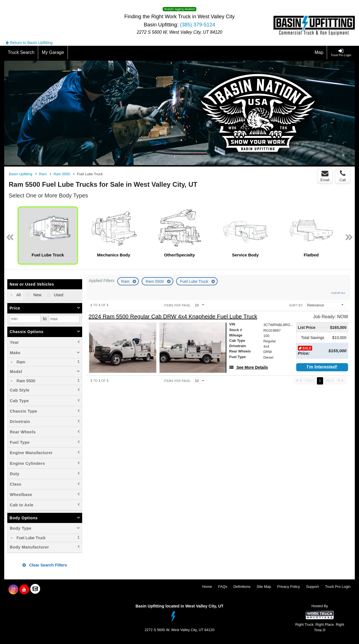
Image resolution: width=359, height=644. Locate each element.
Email (325, 176)
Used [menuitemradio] (58, 295)
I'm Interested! (322, 367)
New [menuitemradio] (37, 295)
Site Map (264, 587)
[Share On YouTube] (24, 590)
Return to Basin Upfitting (29, 43)
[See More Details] (248, 367)
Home (207, 587)
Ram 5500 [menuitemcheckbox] (25, 381)
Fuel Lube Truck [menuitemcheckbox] (30, 538)
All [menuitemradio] (18, 295)
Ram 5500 (155, 281)
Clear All (338, 293)
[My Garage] (53, 53)
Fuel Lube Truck (195, 281)
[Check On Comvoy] (35, 590)
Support (312, 587)
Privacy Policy (288, 587)
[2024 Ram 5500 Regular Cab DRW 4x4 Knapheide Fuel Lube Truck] (173, 317)
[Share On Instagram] (13, 590)
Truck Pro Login (338, 587)
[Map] (319, 53)
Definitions (242, 587)
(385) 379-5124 (198, 25)
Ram (126, 281)
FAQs (223, 587)
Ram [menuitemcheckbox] (20, 362)
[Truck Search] (21, 53)
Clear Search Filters (45, 565)
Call (342, 176)
